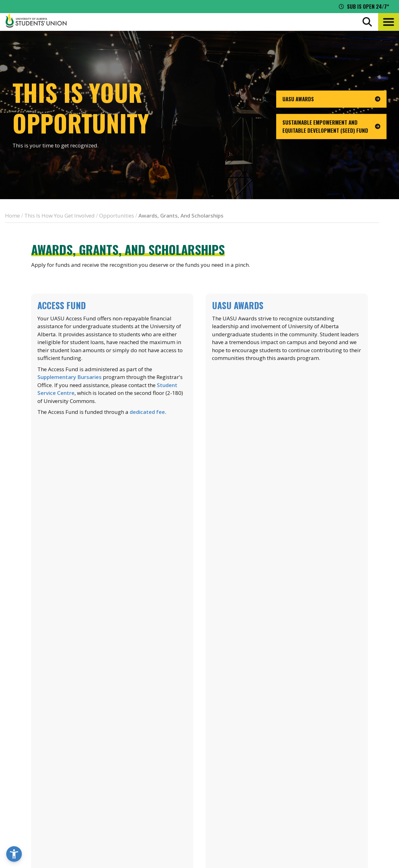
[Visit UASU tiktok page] (344, 813)
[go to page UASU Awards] (331, 99)
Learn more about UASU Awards (287, 410)
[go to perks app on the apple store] (165, 780)
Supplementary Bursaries (70, 377)
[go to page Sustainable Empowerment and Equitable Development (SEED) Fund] (331, 127)
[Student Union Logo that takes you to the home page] (36, 22)
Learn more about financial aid (112, 552)
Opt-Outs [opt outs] (320, 798)
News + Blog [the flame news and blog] (323, 764)
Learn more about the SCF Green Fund (287, 552)
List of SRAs (112, 694)
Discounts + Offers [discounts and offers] (332, 775)
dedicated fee (147, 412)
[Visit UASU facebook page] (321, 813)
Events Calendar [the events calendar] (328, 752)
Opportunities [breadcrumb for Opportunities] (117, 216)
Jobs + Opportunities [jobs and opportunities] (335, 787)
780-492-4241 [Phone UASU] (79, 801)
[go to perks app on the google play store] (212, 780)
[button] (389, 22)
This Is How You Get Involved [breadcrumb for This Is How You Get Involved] (60, 216)
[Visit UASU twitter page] (333, 813)
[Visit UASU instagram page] (310, 813)
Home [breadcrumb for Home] (12, 216)
